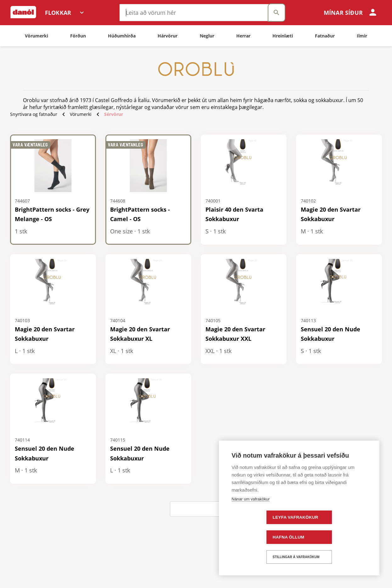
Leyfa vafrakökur (261, 537)
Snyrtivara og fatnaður (34, 114)
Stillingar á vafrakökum (297, 557)
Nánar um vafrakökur (251, 519)
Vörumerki (81, 114)
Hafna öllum (326, 537)
